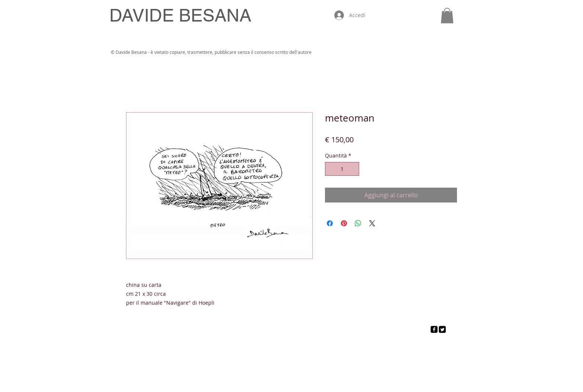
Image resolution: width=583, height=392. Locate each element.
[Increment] (353, 169)
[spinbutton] (342, 169)
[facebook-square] (434, 329)
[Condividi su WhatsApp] (358, 223)
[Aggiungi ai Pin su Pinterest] (344, 223)
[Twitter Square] (442, 329)
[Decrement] (331, 169)
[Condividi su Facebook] (330, 223)
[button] (447, 16)
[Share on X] (372, 223)
